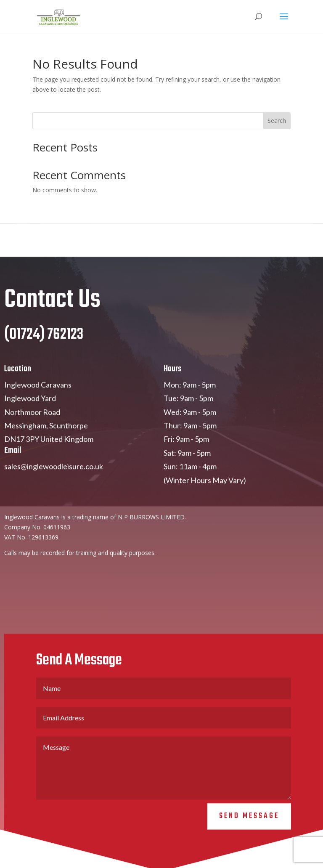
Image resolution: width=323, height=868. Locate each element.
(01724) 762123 (44, 342)
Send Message (249, 824)
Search (277, 121)
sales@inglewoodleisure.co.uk (54, 474)
